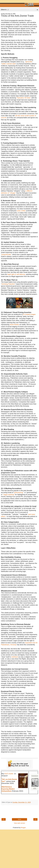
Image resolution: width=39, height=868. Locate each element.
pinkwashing (19, 492)
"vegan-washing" (9, 495)
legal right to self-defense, (16, 274)
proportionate (6, 255)
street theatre (14, 325)
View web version (19, 823)
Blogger (23, 828)
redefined (15, 657)
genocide (29, 62)
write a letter (22, 211)
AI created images (29, 314)
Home (19, 819)
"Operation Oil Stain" (24, 98)
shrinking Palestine (8, 284)
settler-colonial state (9, 64)
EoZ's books (9, 774)
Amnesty (14, 645)
